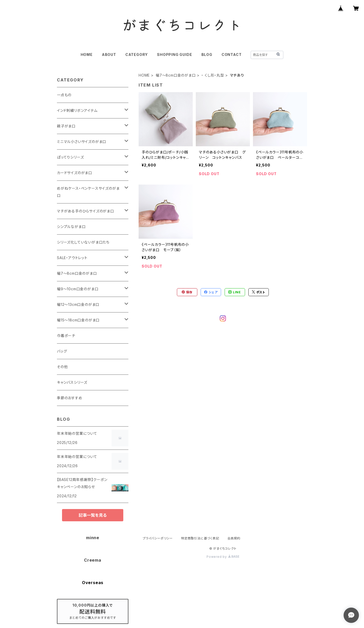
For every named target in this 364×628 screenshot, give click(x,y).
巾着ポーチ (66, 336)
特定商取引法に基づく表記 (200, 538)
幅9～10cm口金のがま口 (78, 289)
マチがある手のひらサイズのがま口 (86, 211)
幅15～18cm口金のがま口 (78, 320)
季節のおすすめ (70, 398)
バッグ (62, 351)
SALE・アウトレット (72, 258)
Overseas (93, 583)
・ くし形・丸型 (213, 75)
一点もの (64, 95)
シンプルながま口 (71, 227)
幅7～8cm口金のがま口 (176, 75)
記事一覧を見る (93, 515)
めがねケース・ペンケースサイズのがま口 (88, 192)
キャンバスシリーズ (72, 382)
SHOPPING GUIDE (174, 55)
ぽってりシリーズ (70, 157)
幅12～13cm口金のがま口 (78, 304)
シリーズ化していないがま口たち (83, 242)
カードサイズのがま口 (75, 173)
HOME (87, 55)
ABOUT (109, 55)
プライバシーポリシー (158, 538)
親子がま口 (66, 126)
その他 (62, 367)
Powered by (223, 557)
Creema (93, 560)
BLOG (207, 55)
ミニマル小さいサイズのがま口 (82, 142)
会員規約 (234, 538)
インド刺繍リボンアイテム (77, 110)
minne (93, 538)
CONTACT (232, 55)
